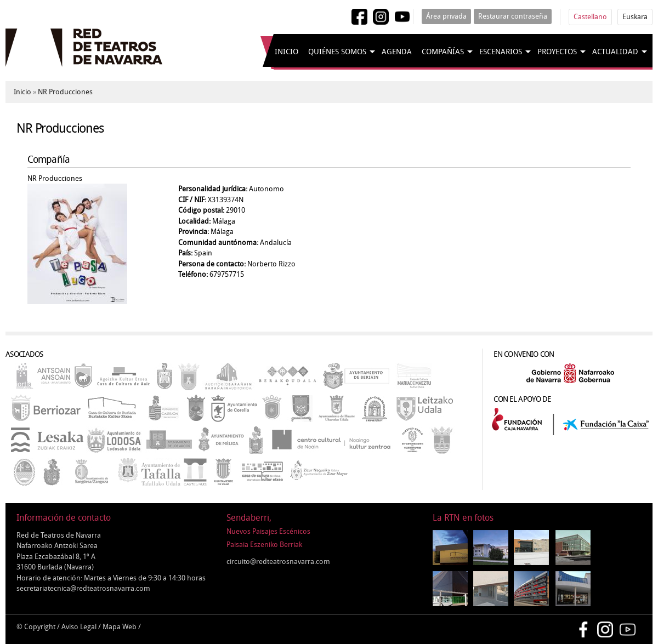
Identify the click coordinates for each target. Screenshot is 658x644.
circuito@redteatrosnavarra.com (278, 562)
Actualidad (615, 52)
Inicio (287, 52)
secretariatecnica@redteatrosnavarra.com (83, 588)
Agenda (397, 52)
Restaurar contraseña (513, 16)
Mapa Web (120, 627)
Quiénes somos (337, 52)
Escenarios (501, 52)
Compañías (443, 52)
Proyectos (557, 52)
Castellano (590, 17)
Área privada (446, 16)
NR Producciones (65, 92)
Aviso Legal (79, 627)
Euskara (635, 17)
